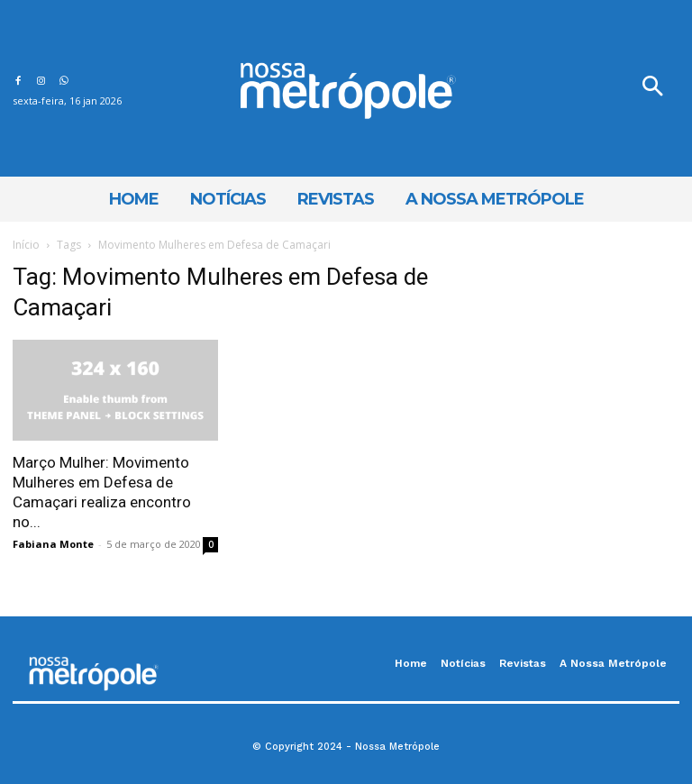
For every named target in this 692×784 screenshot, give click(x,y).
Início (26, 245)
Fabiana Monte (53, 544)
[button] (652, 88)
